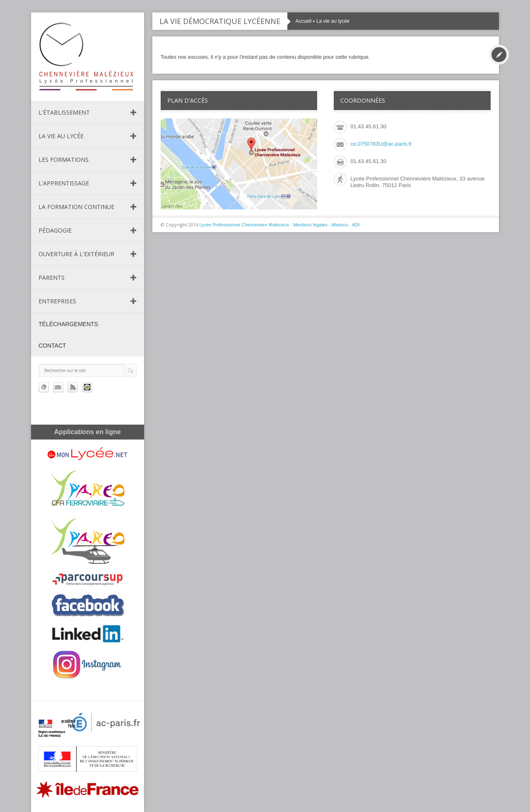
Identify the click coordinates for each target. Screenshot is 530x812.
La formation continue (76, 207)
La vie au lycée (61, 136)
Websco (340, 225)
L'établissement (64, 112)
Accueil (304, 21)
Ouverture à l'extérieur (76, 254)
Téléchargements (68, 324)
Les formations (64, 160)
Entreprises (57, 301)
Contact (52, 346)
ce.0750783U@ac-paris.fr (381, 144)
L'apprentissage (64, 183)
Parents (52, 277)
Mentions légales (310, 225)
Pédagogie (55, 230)
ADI (356, 225)
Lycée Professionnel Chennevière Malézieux (245, 225)
